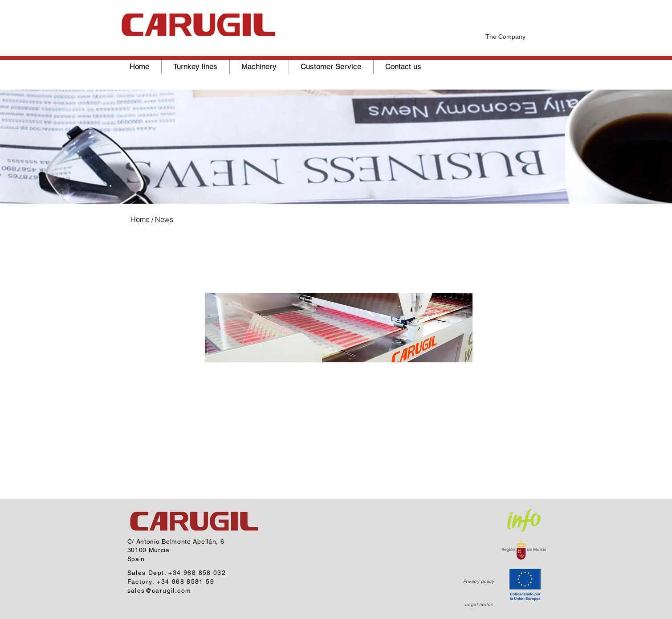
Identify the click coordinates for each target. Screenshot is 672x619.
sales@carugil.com (159, 590)
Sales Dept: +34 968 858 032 (177, 573)
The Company (505, 37)
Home (140, 219)
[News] (376, 6)
